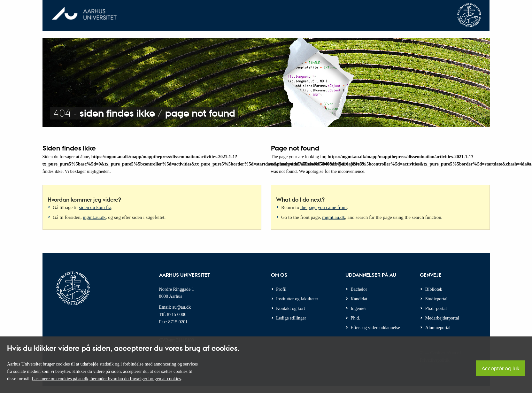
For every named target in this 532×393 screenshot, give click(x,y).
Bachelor (359, 289)
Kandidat (359, 299)
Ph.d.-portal (436, 308)
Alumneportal (438, 327)
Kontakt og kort (291, 308)
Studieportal (436, 299)
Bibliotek (434, 289)
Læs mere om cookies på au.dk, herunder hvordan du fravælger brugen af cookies (106, 379)
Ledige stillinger (291, 318)
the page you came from (324, 207)
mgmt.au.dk (94, 217)
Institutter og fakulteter (297, 299)
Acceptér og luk (500, 368)
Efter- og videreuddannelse (375, 327)
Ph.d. (355, 318)
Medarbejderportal (442, 318)
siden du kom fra (95, 207)
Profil (281, 289)
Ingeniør (358, 308)
